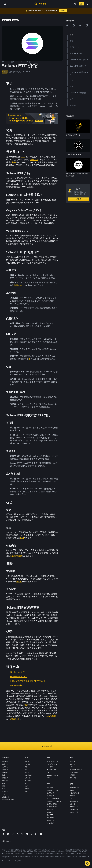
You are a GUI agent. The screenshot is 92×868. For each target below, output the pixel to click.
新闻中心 (5, 772)
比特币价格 (51, 793)
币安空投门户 (74, 807)
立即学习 (63, 11)
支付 (26, 767)
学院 (26, 770)
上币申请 (50, 767)
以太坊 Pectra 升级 (53, 799)
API (71, 799)
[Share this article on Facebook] (74, 25)
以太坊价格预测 (52, 807)
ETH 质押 (28, 781)
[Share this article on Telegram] (80, 25)
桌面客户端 (6, 797)
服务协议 (5, 778)
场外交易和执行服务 (76, 770)
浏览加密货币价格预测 (54, 801)
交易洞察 (72, 775)
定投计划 (27, 778)
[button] (87, 4)
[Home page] (40, 4)
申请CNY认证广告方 (53, 761)
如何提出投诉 (74, 812)
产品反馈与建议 (74, 793)
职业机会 (5, 764)
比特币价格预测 (52, 804)
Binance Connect (52, 775)
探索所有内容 (46, 746)
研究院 (27, 789)
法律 (4, 775)
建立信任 (5, 783)
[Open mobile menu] (87, 4)
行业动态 (5, 770)
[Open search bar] (75, 4)
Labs (49, 772)
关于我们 (5, 761)
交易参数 (72, 804)
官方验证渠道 (74, 801)
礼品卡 (27, 772)
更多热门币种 (51, 823)
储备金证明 (73, 778)
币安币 (72, 767)
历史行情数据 (74, 772)
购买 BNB (50, 812)
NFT (26, 783)
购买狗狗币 (51, 818)
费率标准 (72, 796)
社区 (4, 789)
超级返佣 (72, 761)
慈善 (26, 791)
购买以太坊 (51, 820)
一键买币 (27, 764)
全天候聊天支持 (74, 788)
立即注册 (78, 199)
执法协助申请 (74, 809)
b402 (49, 778)
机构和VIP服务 (52, 770)
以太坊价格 (51, 796)
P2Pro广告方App (52, 764)
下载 (4, 794)
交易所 (27, 761)
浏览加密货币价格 (53, 790)
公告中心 (5, 767)
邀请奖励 (72, 764)
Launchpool (28, 775)
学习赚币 (50, 788)
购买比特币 (51, 809)
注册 (81, 4)
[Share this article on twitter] (67, 25)
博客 (4, 786)
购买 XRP (50, 815)
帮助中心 (72, 790)
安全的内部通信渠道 (8, 800)
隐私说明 (5, 781)
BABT (27, 786)
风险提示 (5, 791)
